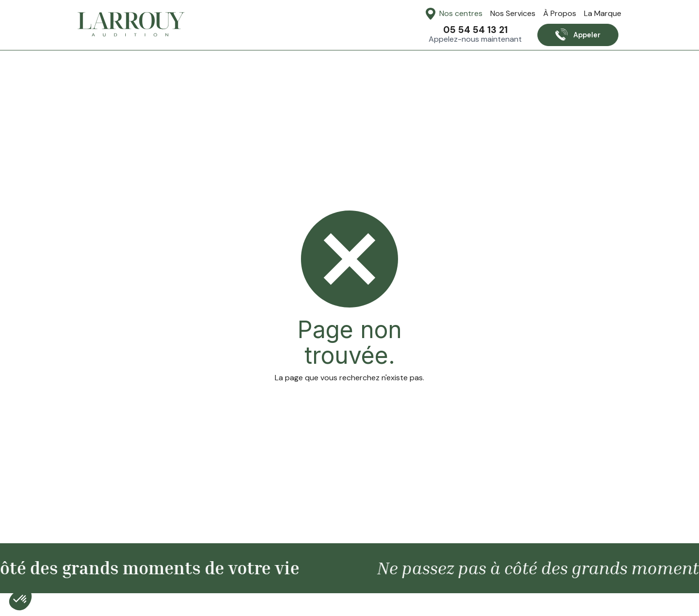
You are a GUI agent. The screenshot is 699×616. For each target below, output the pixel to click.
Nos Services (513, 13)
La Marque (603, 13)
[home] (131, 24)
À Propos (560, 13)
